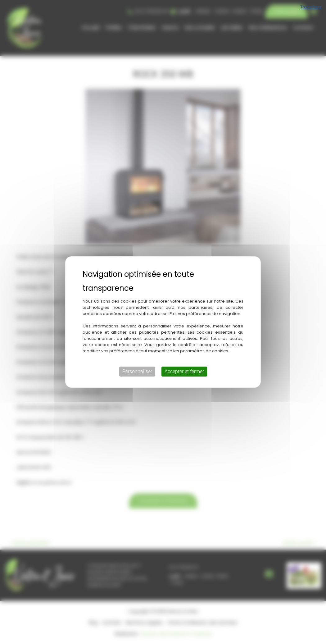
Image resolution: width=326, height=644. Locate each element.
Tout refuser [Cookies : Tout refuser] (311, 7)
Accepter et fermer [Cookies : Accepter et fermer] (184, 371)
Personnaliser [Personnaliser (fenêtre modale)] (137, 371)
